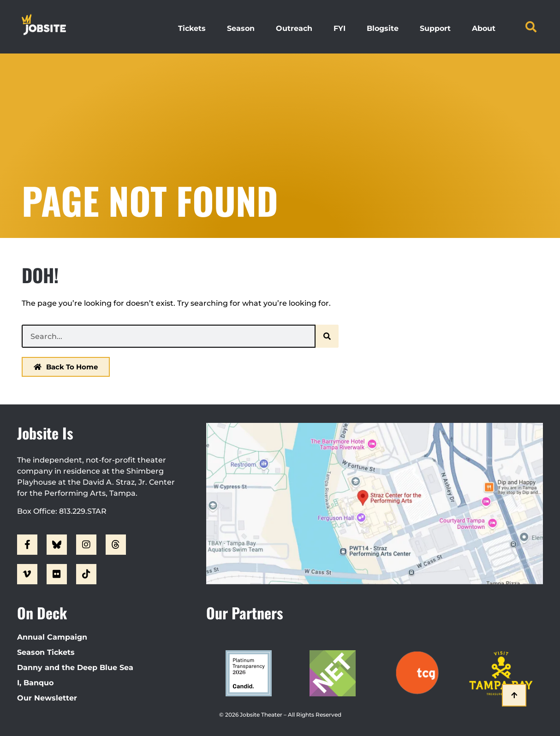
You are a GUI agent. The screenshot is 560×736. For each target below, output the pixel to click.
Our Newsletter (47, 698)
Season (241, 28)
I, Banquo (35, 683)
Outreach (294, 28)
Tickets (192, 28)
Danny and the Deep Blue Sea (75, 668)
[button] (531, 27)
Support (435, 28)
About (484, 28)
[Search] (327, 336)
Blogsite (383, 28)
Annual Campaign (52, 637)
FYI (340, 28)
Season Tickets (46, 652)
